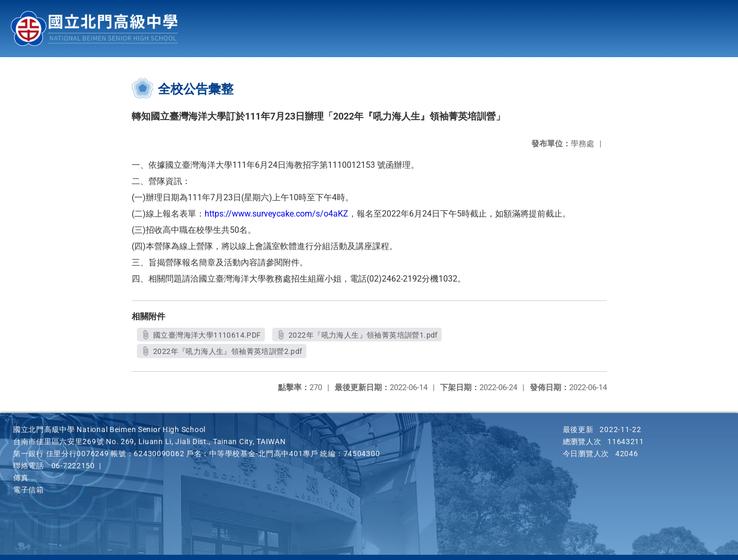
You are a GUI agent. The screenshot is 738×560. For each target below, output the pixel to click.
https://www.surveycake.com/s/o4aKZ (276, 214)
